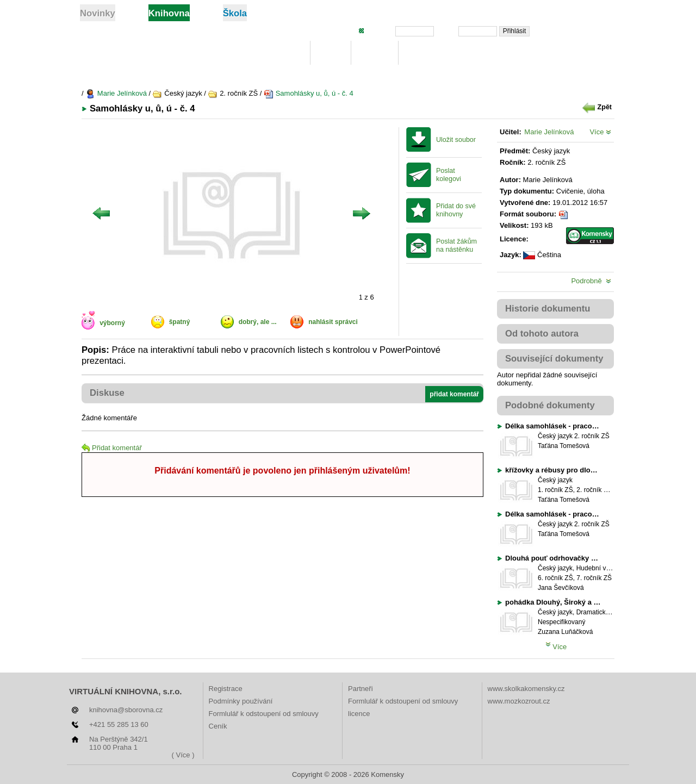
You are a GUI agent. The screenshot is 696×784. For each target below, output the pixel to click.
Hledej (374, 53)
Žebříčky (426, 53)
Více (600, 132)
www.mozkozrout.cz (519, 701)
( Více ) (183, 755)
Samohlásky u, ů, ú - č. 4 (309, 93)
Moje (331, 53)
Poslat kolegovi (449, 175)
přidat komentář (454, 394)
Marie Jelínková (116, 93)
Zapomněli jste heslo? (577, 30)
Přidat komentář (112, 448)
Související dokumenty (554, 359)
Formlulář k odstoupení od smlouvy (264, 714)
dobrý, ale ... (258, 322)
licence (359, 714)
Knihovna (281, 53)
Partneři (361, 689)
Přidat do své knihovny (456, 210)
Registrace (226, 689)
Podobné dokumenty (550, 405)
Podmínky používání (241, 701)
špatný (180, 322)
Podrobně (591, 281)
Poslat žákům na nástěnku (456, 245)
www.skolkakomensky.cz (526, 689)
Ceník (218, 726)
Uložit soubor (456, 140)
